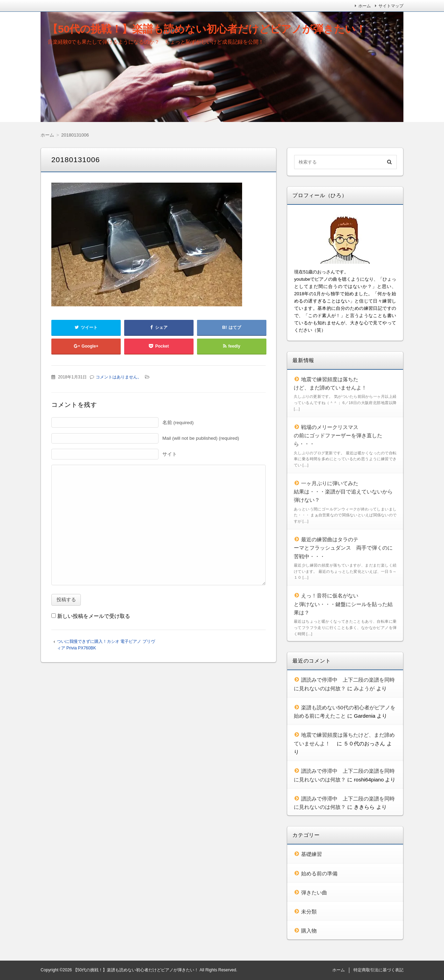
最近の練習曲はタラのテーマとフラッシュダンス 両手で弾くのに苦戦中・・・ (343, 548)
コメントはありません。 (119, 377)
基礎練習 (311, 854)
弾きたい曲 (314, 892)
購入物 (309, 931)
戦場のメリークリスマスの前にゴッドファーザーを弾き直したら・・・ (338, 436)
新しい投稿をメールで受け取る (94, 616)
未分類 (309, 912)
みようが (364, 688)
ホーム (365, 6)
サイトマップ (391, 6)
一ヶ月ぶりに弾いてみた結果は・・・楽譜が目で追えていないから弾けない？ (343, 492)
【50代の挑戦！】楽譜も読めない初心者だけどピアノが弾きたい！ (207, 29)
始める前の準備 (319, 873)
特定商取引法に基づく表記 (378, 970)
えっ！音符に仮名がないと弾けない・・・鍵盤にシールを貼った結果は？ (343, 604)
